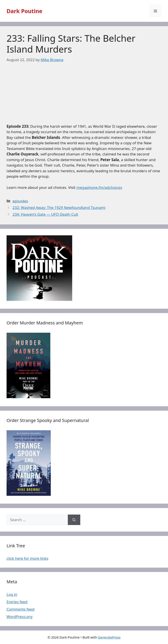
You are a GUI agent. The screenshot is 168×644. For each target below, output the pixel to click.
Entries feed (17, 602)
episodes (20, 201)
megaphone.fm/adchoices (99, 187)
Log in (12, 594)
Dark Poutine (24, 11)
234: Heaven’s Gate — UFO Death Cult (45, 214)
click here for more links (27, 558)
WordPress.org (19, 617)
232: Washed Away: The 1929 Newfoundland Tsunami (59, 207)
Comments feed (20, 609)
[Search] (74, 520)
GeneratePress (109, 637)
